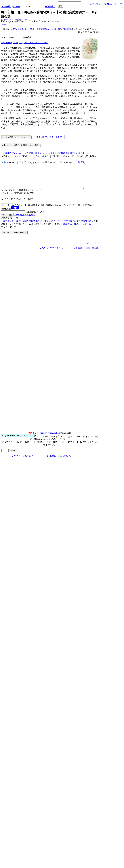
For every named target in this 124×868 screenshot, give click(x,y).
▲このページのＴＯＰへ (51, 253)
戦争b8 (17, 7)
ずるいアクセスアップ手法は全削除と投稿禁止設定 (69, 226)
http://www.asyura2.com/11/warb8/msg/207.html (14, 19)
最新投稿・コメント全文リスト (78, 229)
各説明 (81, 162)
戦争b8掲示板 (92, 253)
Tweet (4, 24)
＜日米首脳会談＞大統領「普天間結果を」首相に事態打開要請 (41, 29)
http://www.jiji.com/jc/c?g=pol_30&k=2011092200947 (25, 43)
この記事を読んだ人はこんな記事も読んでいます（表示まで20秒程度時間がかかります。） (45, 153)
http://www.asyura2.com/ (51, 438)
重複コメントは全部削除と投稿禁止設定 (22, 226)
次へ (116, 4)
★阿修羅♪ (6, 7)
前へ (96, 248)
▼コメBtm (107, 4)
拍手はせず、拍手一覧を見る (50, 137)
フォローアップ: (9, 232)
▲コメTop (95, 4)
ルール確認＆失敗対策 (24, 219)
